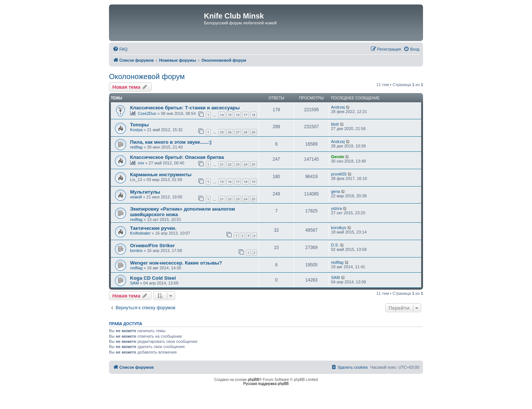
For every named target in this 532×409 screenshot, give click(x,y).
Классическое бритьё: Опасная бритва (177, 157)
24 (245, 164)
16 (238, 115)
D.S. (335, 245)
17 (245, 115)
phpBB (253, 380)
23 (238, 164)
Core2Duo (147, 113)
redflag (136, 147)
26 (230, 132)
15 (230, 115)
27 (238, 132)
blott (335, 124)
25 (222, 132)
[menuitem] (120, 49)
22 (230, 164)
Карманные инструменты (161, 175)
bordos (136, 250)
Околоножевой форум (147, 76)
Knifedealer (140, 233)
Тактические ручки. (153, 228)
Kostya (136, 130)
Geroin (337, 157)
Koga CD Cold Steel (153, 278)
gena (335, 191)
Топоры (139, 125)
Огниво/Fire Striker (152, 246)
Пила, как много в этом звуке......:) (171, 142)
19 (253, 182)
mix (141, 163)
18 (253, 115)
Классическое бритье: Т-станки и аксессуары (185, 108)
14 (222, 115)
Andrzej (338, 107)
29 (253, 132)
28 (245, 132)
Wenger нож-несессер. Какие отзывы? (176, 263)
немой (136, 197)
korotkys (339, 228)
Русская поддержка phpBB (266, 384)
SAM (134, 283)
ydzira (336, 208)
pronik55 (339, 174)
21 (222, 164)
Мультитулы (145, 192)
